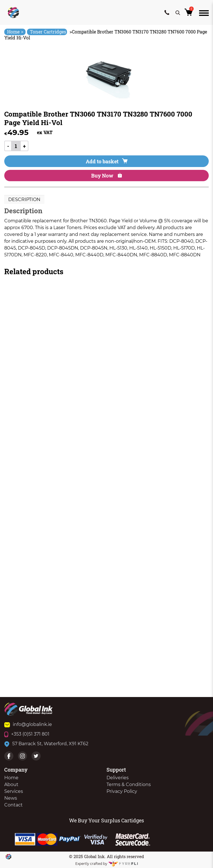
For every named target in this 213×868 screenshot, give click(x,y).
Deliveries (118, 778)
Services (14, 791)
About (11, 784)
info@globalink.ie (28, 724)
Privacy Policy (122, 791)
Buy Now (106, 176)
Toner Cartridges (48, 32)
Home (15, 32)
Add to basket (107, 161)
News (11, 798)
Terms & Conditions (129, 784)
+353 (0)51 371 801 (27, 734)
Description (24, 199)
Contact (13, 805)
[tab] (24, 200)
